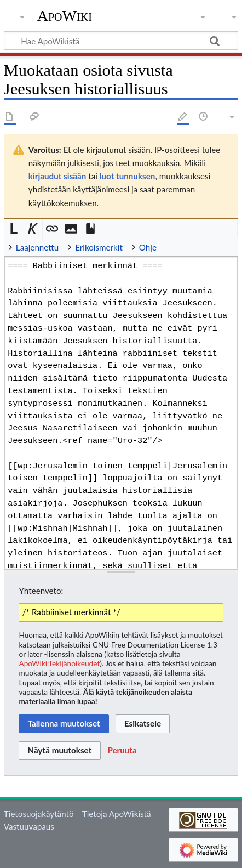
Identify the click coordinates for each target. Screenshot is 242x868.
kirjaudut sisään (57, 176)
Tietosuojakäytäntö (39, 814)
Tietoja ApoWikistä (117, 814)
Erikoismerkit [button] (99, 247)
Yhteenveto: (41, 591)
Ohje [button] (148, 247)
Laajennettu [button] (37, 247)
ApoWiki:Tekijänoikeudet (59, 663)
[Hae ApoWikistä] (121, 41)
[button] (14, 229)
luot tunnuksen (128, 176)
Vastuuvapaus (29, 826)
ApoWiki (65, 16)
